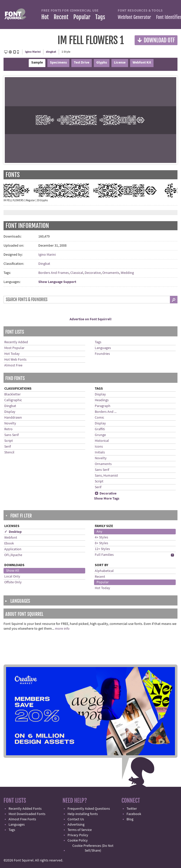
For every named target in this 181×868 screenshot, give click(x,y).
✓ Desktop (13, 532)
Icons (99, 447)
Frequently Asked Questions (89, 809)
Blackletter (12, 394)
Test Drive (82, 63)
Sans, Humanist (106, 476)
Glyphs (102, 63)
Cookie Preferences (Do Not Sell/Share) (93, 848)
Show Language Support (57, 282)
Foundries (102, 354)
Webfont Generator (134, 17)
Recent (61, 17)
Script (9, 441)
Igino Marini (33, 52)
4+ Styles (101, 537)
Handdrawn (13, 418)
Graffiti (100, 429)
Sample (37, 63)
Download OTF (156, 40)
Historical (102, 441)
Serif (8, 447)
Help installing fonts (83, 814)
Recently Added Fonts (25, 809)
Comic (99, 418)
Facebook (134, 814)
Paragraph (103, 406)
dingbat (51, 52)
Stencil (9, 452)
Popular (82, 17)
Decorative (93, 273)
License (120, 63)
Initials (100, 452)
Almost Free (13, 365)
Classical (77, 273)
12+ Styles (102, 549)
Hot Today (12, 354)
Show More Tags (107, 499)
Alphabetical (104, 571)
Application (13, 549)
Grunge (100, 435)
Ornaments (111, 273)
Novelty (10, 423)
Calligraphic (13, 400)
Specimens (58, 63)
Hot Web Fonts (15, 360)
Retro (8, 429)
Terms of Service (80, 830)
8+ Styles (101, 543)
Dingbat (44, 264)
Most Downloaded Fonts (27, 814)
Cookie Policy (78, 841)
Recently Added (16, 342)
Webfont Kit (142, 63)
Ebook (9, 543)
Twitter (132, 809)
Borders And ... (106, 412)
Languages (103, 348)
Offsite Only (13, 582)
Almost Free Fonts (22, 819)
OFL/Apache (13, 555)
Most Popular (14, 348)
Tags (100, 17)
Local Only (12, 576)
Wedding (127, 273)
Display (10, 412)
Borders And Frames (54, 273)
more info (62, 629)
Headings (102, 400)
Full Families (104, 555)
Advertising (76, 825)
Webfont (11, 538)
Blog (130, 819)
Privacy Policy (78, 835)
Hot (45, 17)
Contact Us (76, 819)
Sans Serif (11, 435)
